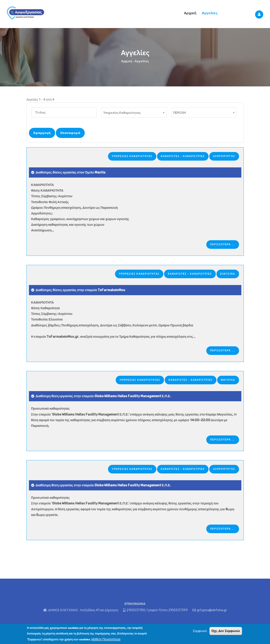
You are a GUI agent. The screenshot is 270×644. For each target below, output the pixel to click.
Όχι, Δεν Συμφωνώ (226, 631)
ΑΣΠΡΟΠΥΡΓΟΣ (224, 156)
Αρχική (190, 13)
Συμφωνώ (200, 631)
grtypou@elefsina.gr (212, 610)
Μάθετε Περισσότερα (106, 640)
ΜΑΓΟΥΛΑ (228, 380)
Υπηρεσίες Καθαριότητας (132, 156)
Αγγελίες (210, 13)
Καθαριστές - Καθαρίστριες (183, 156)
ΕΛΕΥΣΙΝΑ (228, 274)
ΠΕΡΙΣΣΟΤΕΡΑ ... (223, 245)
